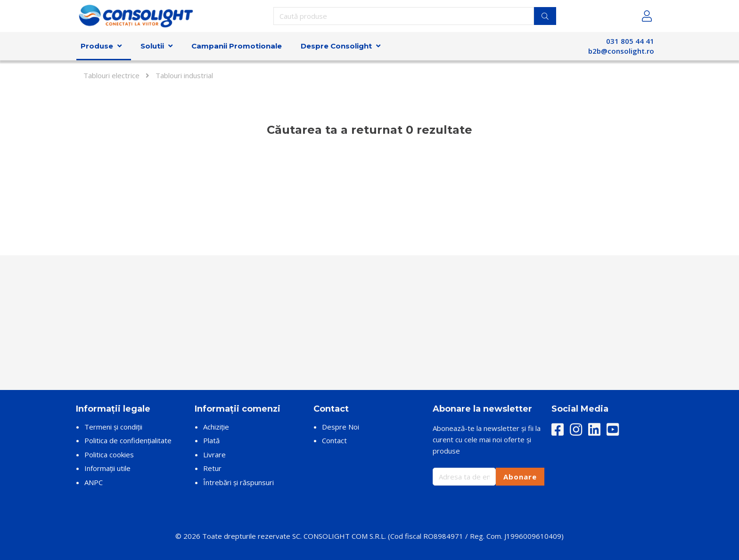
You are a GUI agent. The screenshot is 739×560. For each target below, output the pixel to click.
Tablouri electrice (111, 75)
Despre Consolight (336, 46)
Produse (97, 46)
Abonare (520, 477)
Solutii (152, 46)
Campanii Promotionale (237, 46)
